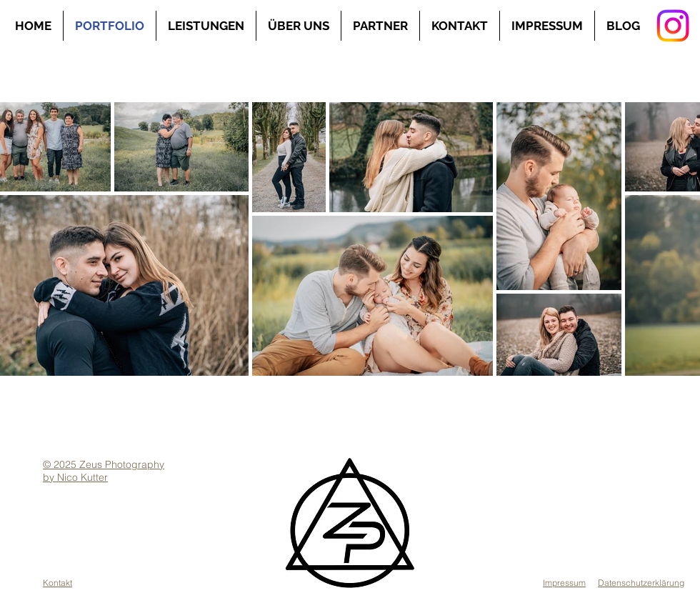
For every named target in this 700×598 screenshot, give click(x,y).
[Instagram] (673, 26)
